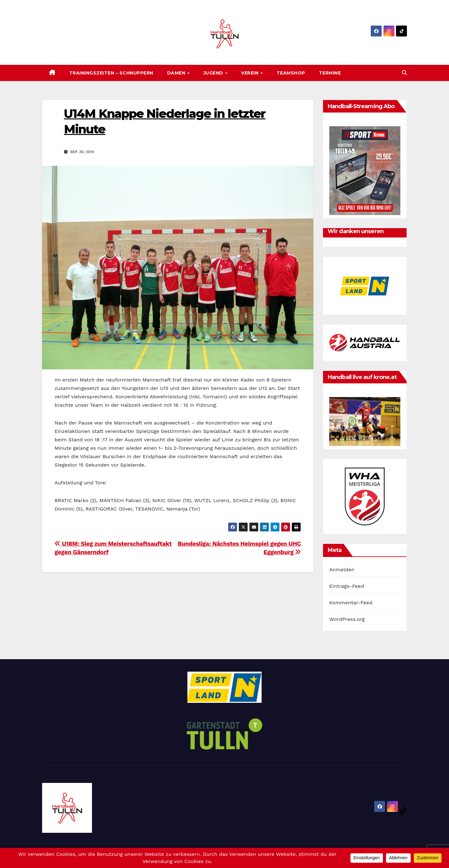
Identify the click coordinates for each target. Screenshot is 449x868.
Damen (177, 73)
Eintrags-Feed (347, 586)
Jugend (214, 73)
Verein (251, 73)
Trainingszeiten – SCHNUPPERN (111, 73)
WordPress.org (347, 619)
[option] (365, 286)
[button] (404, 73)
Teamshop (291, 73)
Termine (330, 73)
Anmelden (342, 570)
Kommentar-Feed (351, 603)
